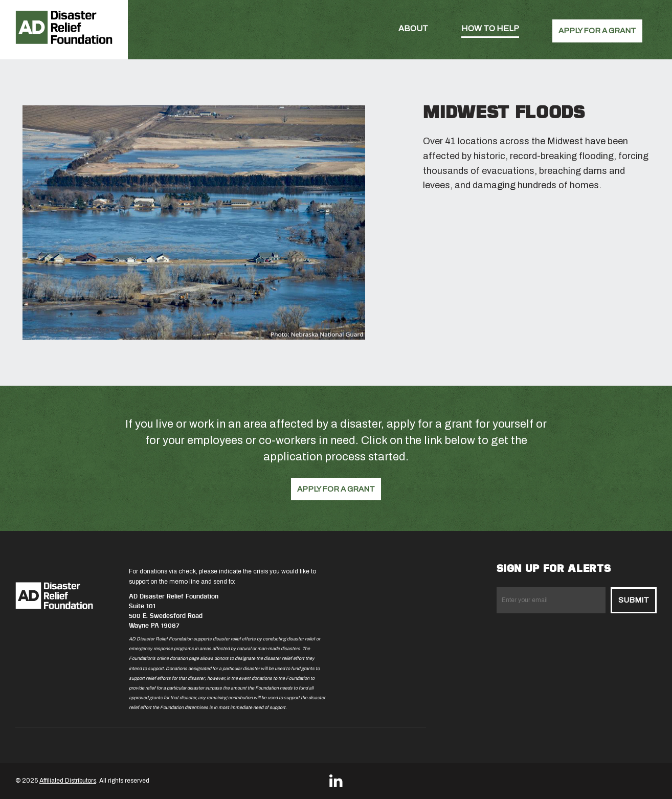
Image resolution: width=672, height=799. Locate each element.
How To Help (490, 28)
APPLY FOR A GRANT (597, 31)
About (413, 28)
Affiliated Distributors (68, 781)
